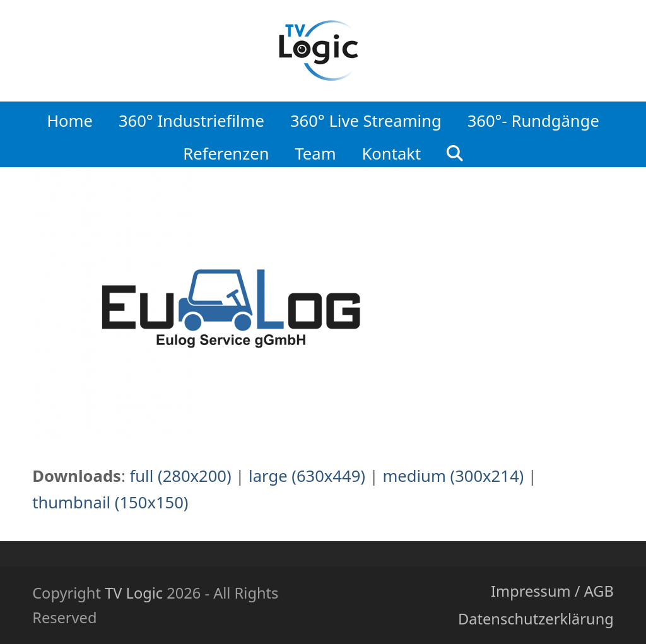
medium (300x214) (453, 476)
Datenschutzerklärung (536, 619)
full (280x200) (180, 476)
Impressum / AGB (552, 591)
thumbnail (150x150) (110, 502)
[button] (455, 150)
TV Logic (134, 593)
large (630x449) (307, 476)
